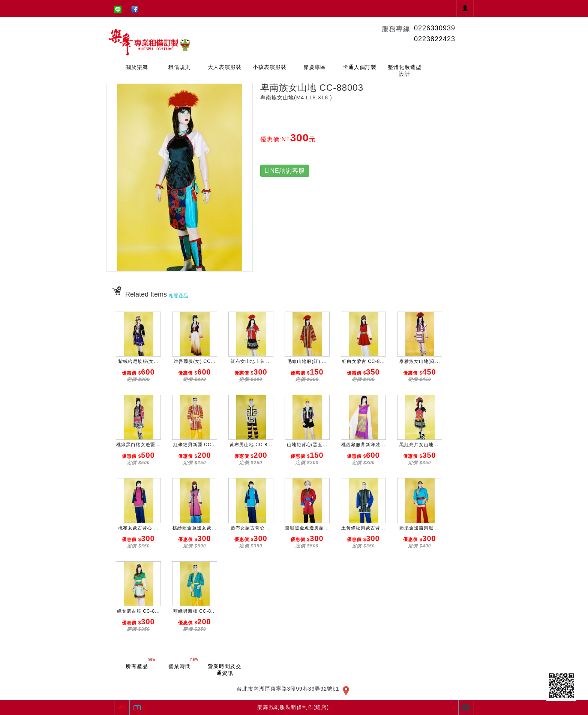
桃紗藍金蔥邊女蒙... (194, 528)
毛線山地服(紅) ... (307, 361)
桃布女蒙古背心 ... (138, 528)
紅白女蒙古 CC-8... (363, 361)
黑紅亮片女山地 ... (420, 445)
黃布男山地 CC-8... (251, 445)
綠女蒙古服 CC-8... (138, 611)
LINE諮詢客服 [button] (285, 171)
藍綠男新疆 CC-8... (195, 611)
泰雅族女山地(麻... (420, 361)
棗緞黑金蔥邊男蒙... (307, 528)
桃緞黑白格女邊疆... (138, 445)
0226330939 (435, 28)
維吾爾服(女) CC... (195, 361)
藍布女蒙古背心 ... (251, 528)
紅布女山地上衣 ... (251, 361)
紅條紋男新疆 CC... (195, 445)
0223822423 (435, 39)
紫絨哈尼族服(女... (139, 361)
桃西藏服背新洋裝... (363, 445)
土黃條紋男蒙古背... (363, 528)
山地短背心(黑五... (307, 445)
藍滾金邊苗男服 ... (420, 528)
